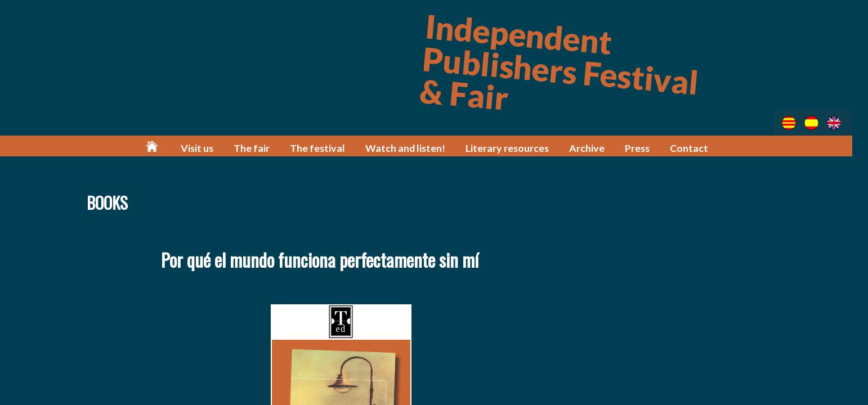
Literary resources (514, 148)
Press (642, 148)
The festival (328, 148)
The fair (263, 148)
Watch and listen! (414, 148)
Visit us (209, 148)
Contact (694, 148)
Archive (592, 148)
